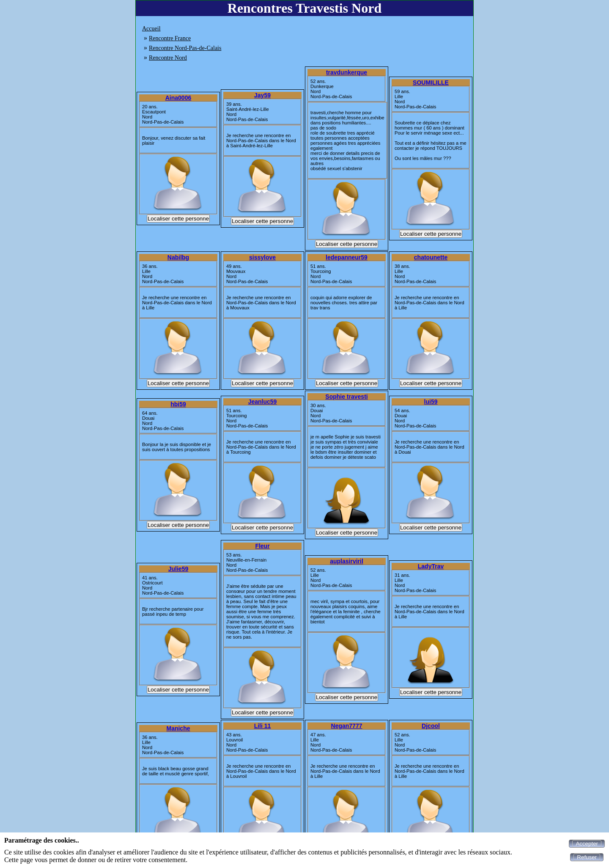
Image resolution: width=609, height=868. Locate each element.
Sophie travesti (346, 397)
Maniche (178, 728)
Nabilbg (178, 257)
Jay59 (262, 95)
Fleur (262, 546)
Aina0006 (178, 98)
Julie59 (178, 569)
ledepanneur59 (347, 257)
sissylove (262, 257)
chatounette (431, 257)
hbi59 (178, 404)
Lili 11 (263, 726)
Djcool (431, 726)
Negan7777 (347, 726)
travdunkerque (347, 72)
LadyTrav (431, 566)
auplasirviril (347, 561)
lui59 (431, 402)
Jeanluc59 (263, 402)
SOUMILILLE (431, 83)
